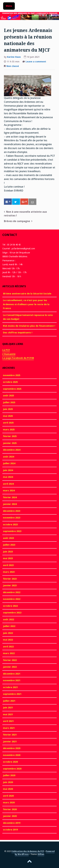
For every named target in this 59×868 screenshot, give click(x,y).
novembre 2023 (12, 518)
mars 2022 (9, 653)
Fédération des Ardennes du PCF (28, 851)
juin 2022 (8, 633)
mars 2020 (9, 803)
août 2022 (8, 619)
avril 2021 (8, 721)
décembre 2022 (12, 592)
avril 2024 (8, 484)
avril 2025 (8, 423)
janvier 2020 (10, 816)
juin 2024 (8, 470)
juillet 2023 (9, 545)
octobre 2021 (10, 687)
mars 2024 (9, 491)
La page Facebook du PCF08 (18, 358)
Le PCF (6, 350)
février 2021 (10, 735)
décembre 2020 (12, 748)
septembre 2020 (12, 769)
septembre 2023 (12, 531)
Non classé (13, 66)
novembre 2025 (12, 375)
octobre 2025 (10, 382)
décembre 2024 (12, 450)
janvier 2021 (10, 742)
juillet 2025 (9, 402)
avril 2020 (8, 796)
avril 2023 (8, 565)
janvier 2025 (10, 443)
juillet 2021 (9, 701)
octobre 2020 (10, 762)
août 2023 (8, 538)
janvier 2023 (10, 585)
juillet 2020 (9, 775)
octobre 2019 (10, 830)
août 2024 (8, 457)
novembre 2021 (12, 680)
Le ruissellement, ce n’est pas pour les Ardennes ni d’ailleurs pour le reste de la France (26, 304)
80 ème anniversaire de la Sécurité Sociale (27, 294)
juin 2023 (8, 552)
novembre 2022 (12, 599)
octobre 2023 (10, 525)
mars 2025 (9, 430)
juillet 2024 (9, 463)
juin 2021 (8, 708)
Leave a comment (36, 62)
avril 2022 (8, 647)
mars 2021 (9, 728)
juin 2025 (8, 409)
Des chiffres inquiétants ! (18, 333)
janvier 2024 (10, 504)
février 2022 (10, 660)
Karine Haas (14, 57)
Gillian (41, 854)
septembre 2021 (12, 694)
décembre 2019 (12, 823)
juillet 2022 (9, 626)
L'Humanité (9, 354)
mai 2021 (8, 714)
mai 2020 (8, 789)
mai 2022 (8, 640)
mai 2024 (8, 477)
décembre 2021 (12, 674)
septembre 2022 (12, 613)
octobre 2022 (10, 606)
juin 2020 (8, 782)
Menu (9, 6)
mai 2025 (8, 416)
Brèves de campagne (17, 221)
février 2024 (10, 497)
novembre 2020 (12, 755)
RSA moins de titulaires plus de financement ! (29, 326)
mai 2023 (8, 558)
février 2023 (10, 579)
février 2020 (10, 809)
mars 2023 (9, 572)
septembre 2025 (12, 389)
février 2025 (10, 436)
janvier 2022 (10, 667)
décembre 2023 (12, 511)
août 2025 (8, 396)
